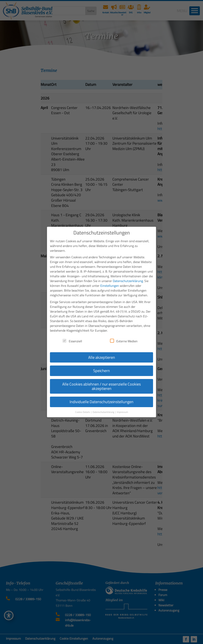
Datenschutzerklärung (128, 281)
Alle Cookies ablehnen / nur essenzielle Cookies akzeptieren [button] (101, 386)
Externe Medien (124, 341)
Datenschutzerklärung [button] (104, 412)
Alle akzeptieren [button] (102, 357)
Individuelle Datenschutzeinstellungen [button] (101, 402)
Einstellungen (110, 286)
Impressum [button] (122, 412)
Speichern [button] (101, 371)
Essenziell (72, 341)
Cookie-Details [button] (83, 412)
